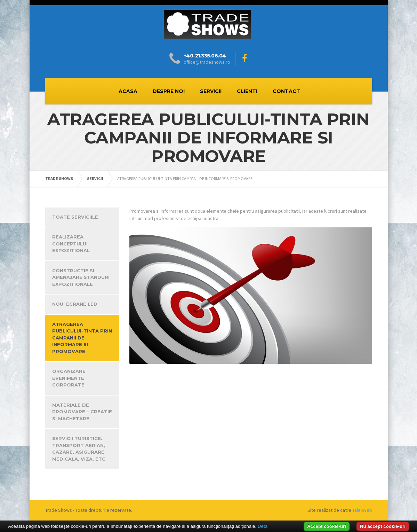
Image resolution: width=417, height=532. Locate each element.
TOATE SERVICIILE (75, 217)
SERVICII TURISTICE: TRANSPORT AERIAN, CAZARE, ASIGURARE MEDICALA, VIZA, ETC (79, 449)
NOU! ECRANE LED (75, 304)
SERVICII (211, 91)
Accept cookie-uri (327, 526)
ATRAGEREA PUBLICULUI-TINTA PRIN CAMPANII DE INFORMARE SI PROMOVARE (82, 338)
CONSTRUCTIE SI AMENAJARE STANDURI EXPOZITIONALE (81, 277)
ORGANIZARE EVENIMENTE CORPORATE (69, 378)
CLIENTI (247, 91)
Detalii (264, 526)
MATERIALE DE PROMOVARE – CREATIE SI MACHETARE (82, 412)
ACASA (128, 91)
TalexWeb (362, 510)
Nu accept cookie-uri (383, 526)
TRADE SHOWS (59, 178)
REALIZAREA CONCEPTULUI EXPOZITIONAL (71, 244)
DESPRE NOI (169, 91)
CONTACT (286, 91)
